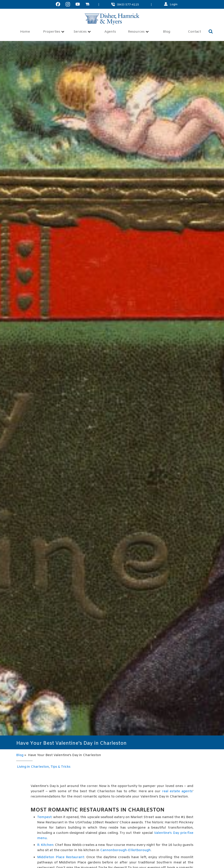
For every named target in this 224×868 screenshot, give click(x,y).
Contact (194, 32)
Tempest (44, 817)
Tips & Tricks (60, 767)
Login (174, 4)
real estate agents (177, 791)
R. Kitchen (45, 845)
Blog (167, 32)
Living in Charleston (33, 767)
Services (82, 32)
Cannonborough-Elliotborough (125, 850)
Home (25, 32)
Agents (110, 32)
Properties (54, 32)
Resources (138, 32)
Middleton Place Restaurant (61, 857)
